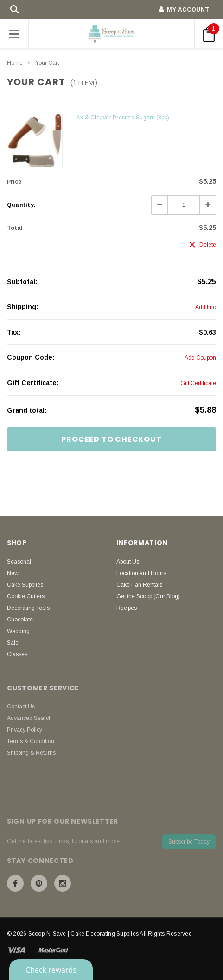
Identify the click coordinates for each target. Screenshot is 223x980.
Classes (17, 654)
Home (15, 63)
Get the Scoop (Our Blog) (148, 596)
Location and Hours (141, 573)
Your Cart (47, 63)
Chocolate (20, 620)
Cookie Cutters (26, 596)
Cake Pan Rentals (139, 585)
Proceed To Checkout (111, 439)
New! (13, 573)
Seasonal (19, 562)
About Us (128, 562)
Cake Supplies (25, 585)
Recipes (127, 608)
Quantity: (21, 205)
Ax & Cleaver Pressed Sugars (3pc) (123, 118)
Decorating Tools (28, 608)
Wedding (18, 631)
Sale (13, 643)
